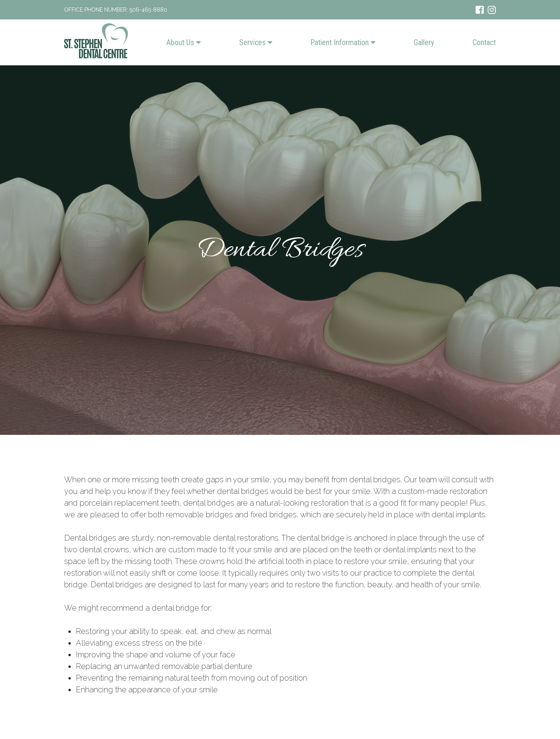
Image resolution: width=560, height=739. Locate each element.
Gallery (424, 42)
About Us (184, 42)
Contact (484, 42)
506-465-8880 (148, 10)
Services (256, 42)
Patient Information (343, 42)
